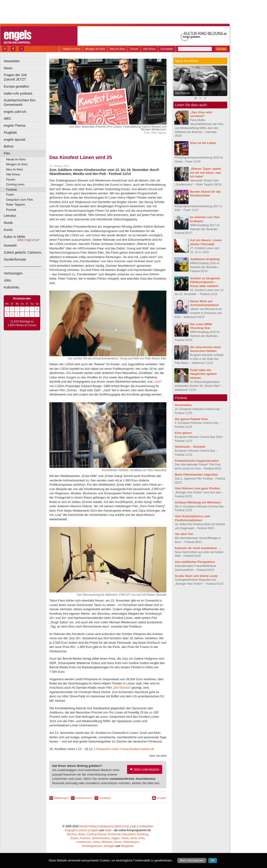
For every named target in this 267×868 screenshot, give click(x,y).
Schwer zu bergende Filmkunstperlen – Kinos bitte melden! (205, 282)
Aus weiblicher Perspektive (195, 562)
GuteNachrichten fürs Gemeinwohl (20, 102)
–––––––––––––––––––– (22, 266)
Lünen (96, 842)
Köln (142, 838)
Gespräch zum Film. (20, 200)
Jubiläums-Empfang (205, 259)
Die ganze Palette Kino (191, 419)
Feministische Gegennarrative (197, 461)
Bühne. (9, 146)
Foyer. (10, 194)
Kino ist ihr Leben (203, 143)
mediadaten (146, 826)
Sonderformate (15, 259)
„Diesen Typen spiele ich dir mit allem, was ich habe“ (206, 173)
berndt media (88, 826)
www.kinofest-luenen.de (138, 749)
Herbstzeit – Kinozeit (190, 447)
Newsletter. (12, 61)
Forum (134, 49)
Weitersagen (61, 798)
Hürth (134, 838)
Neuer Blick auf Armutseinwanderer (205, 303)
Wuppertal (127, 846)
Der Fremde (183, 93)
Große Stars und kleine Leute (196, 576)
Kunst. (9, 230)
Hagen (115, 838)
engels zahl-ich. (15, 112)
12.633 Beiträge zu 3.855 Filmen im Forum (22, 323)
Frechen (85, 838)
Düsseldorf (129, 834)
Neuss (118, 842)
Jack (158, 382)
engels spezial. (15, 140)
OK (213, 861)
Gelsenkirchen (101, 838)
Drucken (162, 798)
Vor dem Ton (184, 534)
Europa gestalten (16, 86)
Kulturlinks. (12, 287)
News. (8, 68)
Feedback (105, 798)
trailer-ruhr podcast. (18, 93)
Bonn (82, 834)
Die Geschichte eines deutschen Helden (206, 349)
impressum (105, 826)
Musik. (9, 223)
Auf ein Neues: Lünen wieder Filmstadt (206, 242)
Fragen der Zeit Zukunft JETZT (25, 77)
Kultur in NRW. (15, 237)
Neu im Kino (118, 49)
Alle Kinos (149, 49)
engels (94, 830)
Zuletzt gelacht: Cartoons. (23, 252)
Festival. (12, 190)
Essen (75, 838)
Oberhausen (131, 842)
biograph (70, 830)
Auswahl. (11, 245)
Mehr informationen (192, 861)
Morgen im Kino (95, 49)
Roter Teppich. (16, 205)
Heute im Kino (71, 49)
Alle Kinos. (13, 174)
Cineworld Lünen (108, 749)
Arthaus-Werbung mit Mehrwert (198, 502)
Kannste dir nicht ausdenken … (198, 548)
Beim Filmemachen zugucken (196, 475)
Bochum (72, 834)
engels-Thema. (15, 126)
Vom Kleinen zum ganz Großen (197, 488)
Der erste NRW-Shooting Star (201, 326)
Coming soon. (16, 184)
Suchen (221, 49)
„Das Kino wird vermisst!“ (201, 114)
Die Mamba (122, 688)
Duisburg (143, 834)
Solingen (109, 846)
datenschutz (122, 826)
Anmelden (167, 49)
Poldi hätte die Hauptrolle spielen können (203, 374)
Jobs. (8, 280)
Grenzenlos (183, 405)
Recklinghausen (92, 846)
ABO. (8, 118)
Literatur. (10, 216)
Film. (7, 153)
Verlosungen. (14, 273)
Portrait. (11, 210)
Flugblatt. (11, 133)
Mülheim (107, 842)
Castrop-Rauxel (97, 834)
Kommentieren (84, 798)
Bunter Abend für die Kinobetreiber (205, 194)
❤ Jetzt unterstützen (145, 769)
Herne (125, 838)
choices (83, 830)
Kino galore (183, 433)
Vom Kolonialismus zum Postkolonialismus (192, 518)
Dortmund (114, 834)
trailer (108, 830)
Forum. (11, 179)
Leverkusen (84, 842)
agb (134, 826)
